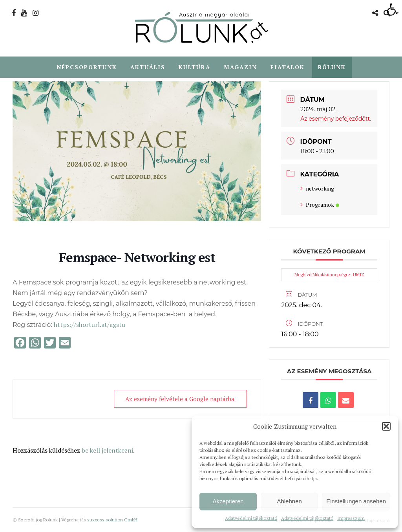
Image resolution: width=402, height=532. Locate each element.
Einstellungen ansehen (356, 501)
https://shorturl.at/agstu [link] (90, 325)
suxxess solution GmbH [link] (112, 520)
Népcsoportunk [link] (87, 67)
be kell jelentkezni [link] (107, 451)
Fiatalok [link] (288, 67)
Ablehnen (289, 501)
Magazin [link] (240, 67)
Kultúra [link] (195, 67)
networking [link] (317, 189)
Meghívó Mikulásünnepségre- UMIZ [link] (329, 275)
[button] (386, 426)
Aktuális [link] (148, 67)
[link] (393, 9)
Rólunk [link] (332, 67)
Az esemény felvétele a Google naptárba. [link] (180, 399)
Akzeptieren (228, 501)
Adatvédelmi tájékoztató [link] (251, 518)
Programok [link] (320, 205)
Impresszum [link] (351, 518)
